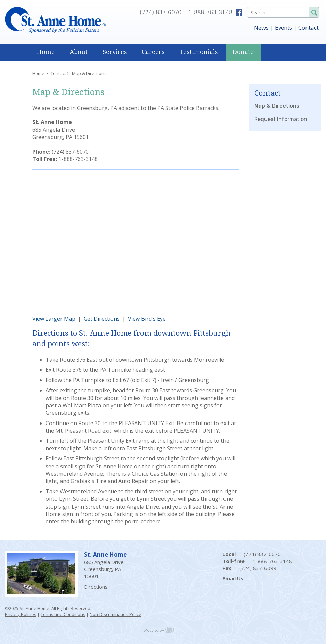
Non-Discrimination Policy (115, 614)
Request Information (281, 119)
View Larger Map (54, 319)
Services (115, 52)
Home (46, 52)
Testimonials (199, 52)
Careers (153, 52)
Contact (309, 27)
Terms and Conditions (63, 614)
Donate (243, 52)
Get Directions (102, 319)
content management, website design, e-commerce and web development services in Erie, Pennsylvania (163, 630)
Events (283, 27)
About (79, 52)
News (261, 27)
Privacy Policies (21, 614)
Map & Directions (277, 106)
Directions (96, 587)
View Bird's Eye (147, 319)
